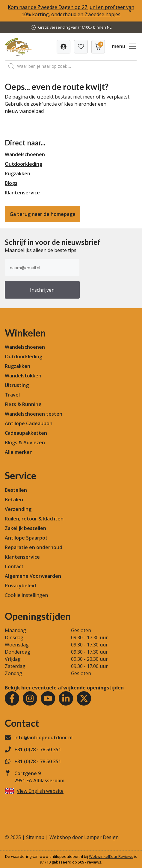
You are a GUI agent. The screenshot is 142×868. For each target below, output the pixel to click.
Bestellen (16, 490)
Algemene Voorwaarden (33, 576)
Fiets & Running (23, 404)
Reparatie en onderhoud (34, 547)
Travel (12, 395)
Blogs (11, 183)
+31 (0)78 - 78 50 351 (38, 749)
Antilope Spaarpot (26, 538)
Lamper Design (101, 837)
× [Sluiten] (130, 11)
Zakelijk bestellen (25, 528)
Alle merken (19, 452)
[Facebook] (12, 698)
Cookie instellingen (26, 595)
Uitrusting (17, 385)
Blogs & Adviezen (25, 443)
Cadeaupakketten (26, 433)
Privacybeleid (20, 586)
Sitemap (35, 837)
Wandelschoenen (25, 154)
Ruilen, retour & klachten (34, 519)
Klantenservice (22, 193)
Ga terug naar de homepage (43, 214)
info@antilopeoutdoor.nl (43, 738)
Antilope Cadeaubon (29, 423)
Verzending (18, 509)
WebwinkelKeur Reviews (111, 856)
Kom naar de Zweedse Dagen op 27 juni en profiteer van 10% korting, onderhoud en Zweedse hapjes (71, 11)
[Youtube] (48, 698)
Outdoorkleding (24, 164)
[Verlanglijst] (64, 47)
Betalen (14, 500)
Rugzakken (18, 173)
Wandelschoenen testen (34, 414)
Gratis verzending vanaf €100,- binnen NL (75, 27)
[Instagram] (30, 698)
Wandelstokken (23, 376)
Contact (14, 566)
